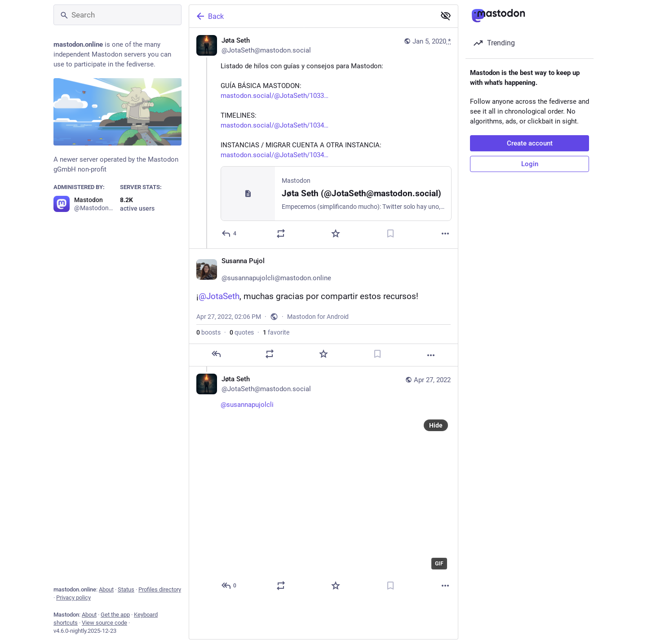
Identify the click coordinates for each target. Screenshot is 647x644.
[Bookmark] (390, 234)
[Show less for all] (446, 16)
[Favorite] (336, 234)
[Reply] (229, 234)
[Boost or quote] (281, 234)
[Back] (311, 16)
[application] (336, 495)
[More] (445, 234)
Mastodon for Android (318, 317)
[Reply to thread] (229, 586)
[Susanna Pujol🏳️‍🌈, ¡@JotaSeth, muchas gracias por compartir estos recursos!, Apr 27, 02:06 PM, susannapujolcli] (323, 307)
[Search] (117, 15)
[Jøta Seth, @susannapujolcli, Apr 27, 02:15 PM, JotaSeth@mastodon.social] (323, 483)
